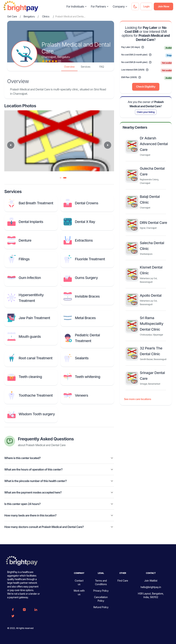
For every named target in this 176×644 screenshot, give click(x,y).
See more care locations (138, 399)
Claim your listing (146, 112)
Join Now (163, 6)
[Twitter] (13, 616)
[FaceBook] (13, 610)
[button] (59, 458)
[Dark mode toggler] (135, 6)
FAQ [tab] (102, 67)
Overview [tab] (69, 67)
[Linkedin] (36, 610)
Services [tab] (85, 67)
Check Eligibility (146, 87)
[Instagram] (24, 610)
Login (146, 7)
